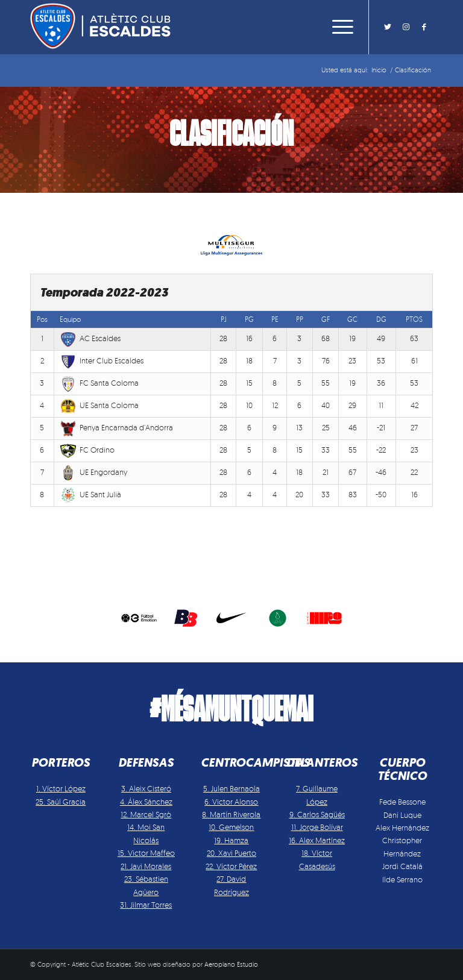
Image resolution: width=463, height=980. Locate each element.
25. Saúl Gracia (61, 802)
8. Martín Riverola (231, 814)
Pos (42, 319)
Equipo (70, 319)
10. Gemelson (231, 827)
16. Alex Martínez (317, 840)
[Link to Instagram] (406, 27)
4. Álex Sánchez (146, 802)
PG (249, 319)
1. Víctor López (61, 788)
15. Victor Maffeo (146, 853)
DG (381, 319)
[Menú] (340, 27)
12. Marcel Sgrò (146, 814)
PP (300, 319)
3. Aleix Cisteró (146, 788)
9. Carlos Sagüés (317, 814)
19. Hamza (231, 840)
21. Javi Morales (146, 866)
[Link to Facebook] (424, 27)
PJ (224, 319)
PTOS (414, 319)
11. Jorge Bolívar (317, 827)
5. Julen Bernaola (231, 788)
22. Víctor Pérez (231, 866)
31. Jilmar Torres (146, 905)
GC (352, 319)
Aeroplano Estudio (231, 964)
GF (326, 319)
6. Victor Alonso (231, 802)
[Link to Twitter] (388, 27)
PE (275, 319)
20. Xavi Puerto (231, 853)
